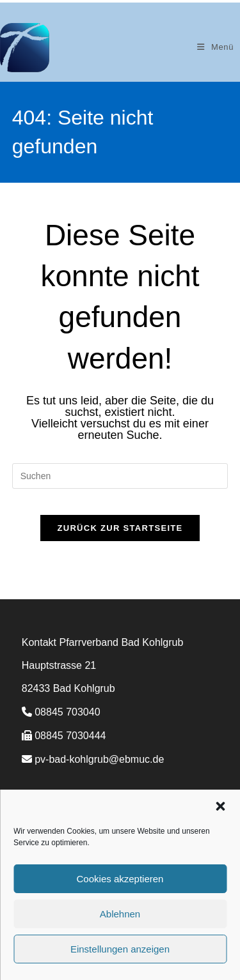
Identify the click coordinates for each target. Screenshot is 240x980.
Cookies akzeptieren (120, 879)
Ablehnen (120, 914)
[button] (220, 806)
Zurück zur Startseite (120, 528)
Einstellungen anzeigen (120, 949)
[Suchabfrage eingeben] (120, 476)
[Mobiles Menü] (215, 47)
